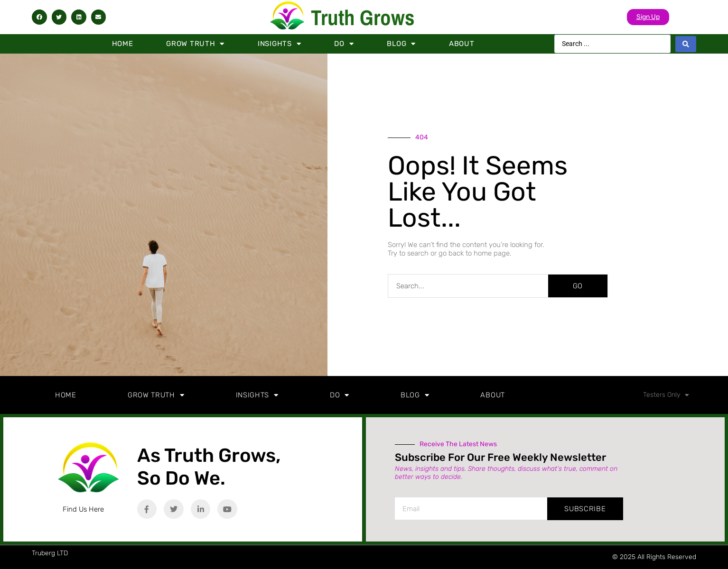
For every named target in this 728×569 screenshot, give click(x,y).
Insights (279, 44)
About (462, 44)
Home (123, 44)
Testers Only (666, 395)
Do (344, 44)
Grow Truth (195, 44)
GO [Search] (578, 286)
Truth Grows (363, 17)
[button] (39, 17)
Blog (401, 44)
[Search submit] (686, 44)
